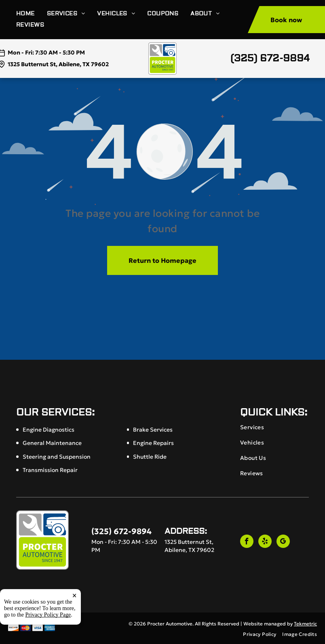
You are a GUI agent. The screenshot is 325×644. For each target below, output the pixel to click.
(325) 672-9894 (270, 58)
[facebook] (247, 542)
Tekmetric (305, 624)
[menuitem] (32, 14)
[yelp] (265, 542)
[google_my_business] (283, 542)
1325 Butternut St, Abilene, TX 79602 (58, 64)
